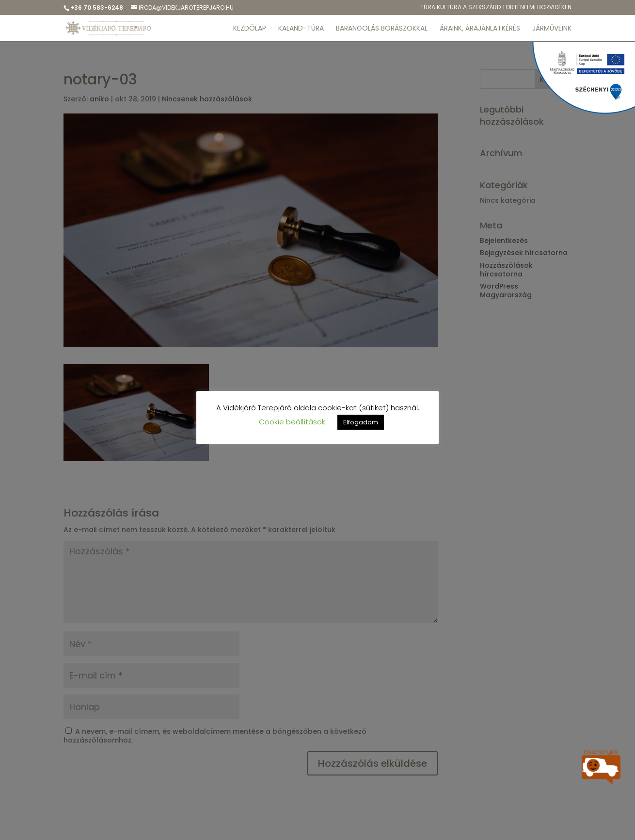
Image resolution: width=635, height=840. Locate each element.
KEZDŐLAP (250, 29)
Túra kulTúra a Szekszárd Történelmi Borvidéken (496, 8)
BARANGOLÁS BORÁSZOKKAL (382, 29)
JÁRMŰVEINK (552, 29)
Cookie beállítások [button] (292, 422)
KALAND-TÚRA (301, 29)
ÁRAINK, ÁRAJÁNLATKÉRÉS (480, 29)
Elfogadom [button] (361, 422)
